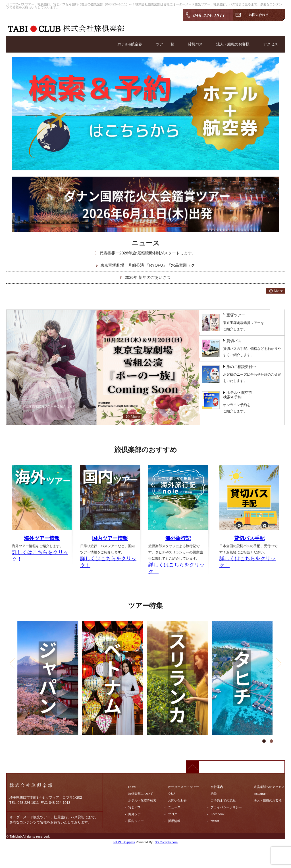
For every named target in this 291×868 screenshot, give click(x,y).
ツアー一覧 (159, 44)
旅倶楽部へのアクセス (269, 787)
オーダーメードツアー (184, 787)
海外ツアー (136, 814)
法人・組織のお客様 (230, 44)
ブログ (173, 814)
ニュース (174, 807)
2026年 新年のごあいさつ (148, 277)
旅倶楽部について (141, 794)
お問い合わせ (177, 800)
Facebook (217, 814)
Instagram (260, 794)
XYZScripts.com (166, 842)
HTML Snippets (124, 842)
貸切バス (191, 44)
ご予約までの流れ (223, 800)
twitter (215, 821)
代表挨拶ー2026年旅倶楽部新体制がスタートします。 (148, 253)
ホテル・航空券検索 (142, 800)
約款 (214, 794)
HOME (133, 787)
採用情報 (174, 821)
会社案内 (217, 787)
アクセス (270, 44)
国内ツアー (136, 821)
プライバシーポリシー (226, 807)
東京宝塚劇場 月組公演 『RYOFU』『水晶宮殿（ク (148, 265)
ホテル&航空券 (123, 44)
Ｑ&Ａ (172, 794)
